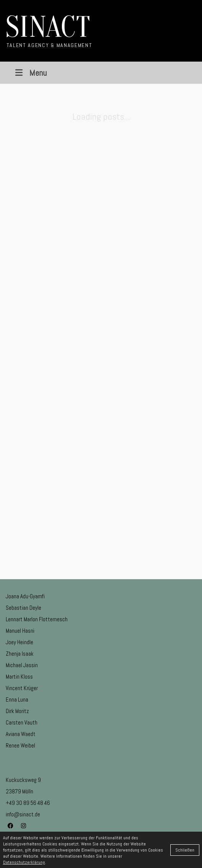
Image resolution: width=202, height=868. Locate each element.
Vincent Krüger (22, 688)
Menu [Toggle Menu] (30, 73)
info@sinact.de (23, 814)
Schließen (185, 850)
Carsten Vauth (22, 722)
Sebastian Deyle (23, 608)
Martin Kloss (19, 677)
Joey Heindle (19, 642)
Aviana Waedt (21, 734)
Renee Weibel (20, 745)
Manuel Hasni (20, 631)
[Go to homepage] (49, 31)
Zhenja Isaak (20, 654)
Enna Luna (17, 699)
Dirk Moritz (17, 711)
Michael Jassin (22, 665)
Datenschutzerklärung (24, 862)
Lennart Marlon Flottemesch (37, 619)
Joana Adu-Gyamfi (25, 596)
